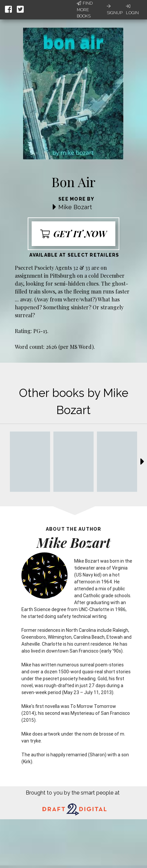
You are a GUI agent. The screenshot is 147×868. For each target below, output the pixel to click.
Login (132, 10)
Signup (115, 10)
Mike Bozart (75, 207)
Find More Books (85, 10)
